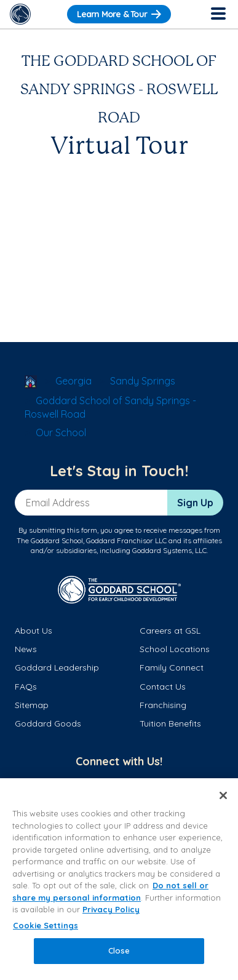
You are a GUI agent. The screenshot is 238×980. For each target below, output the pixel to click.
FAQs (26, 687)
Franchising (163, 705)
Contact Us (163, 687)
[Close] (223, 795)
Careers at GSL (170, 631)
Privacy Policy (111, 909)
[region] (119, 879)
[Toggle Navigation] (218, 14)
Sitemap (32, 705)
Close (119, 950)
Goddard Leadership (57, 667)
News (26, 649)
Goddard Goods (48, 723)
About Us (34, 631)
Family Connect (172, 667)
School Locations (175, 649)
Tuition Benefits (170, 723)
